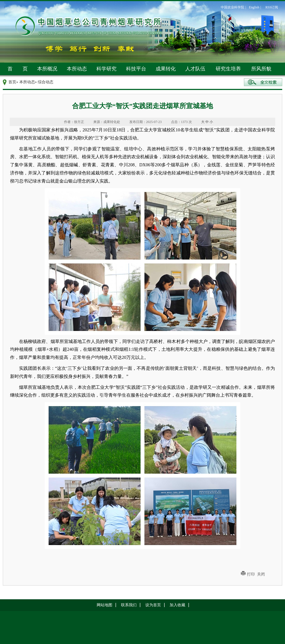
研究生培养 (228, 69)
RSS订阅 (272, 7)
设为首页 (153, 605)
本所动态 (77, 69)
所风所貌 (261, 69)
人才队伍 (195, 69)
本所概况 (47, 69)
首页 (12, 82)
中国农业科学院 (232, 7)
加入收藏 (177, 605)
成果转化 (166, 69)
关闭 (261, 574)
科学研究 (106, 69)
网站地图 (104, 605)
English (254, 7)
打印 (251, 574)
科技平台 (136, 69)
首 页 (18, 69)
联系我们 (129, 605)
